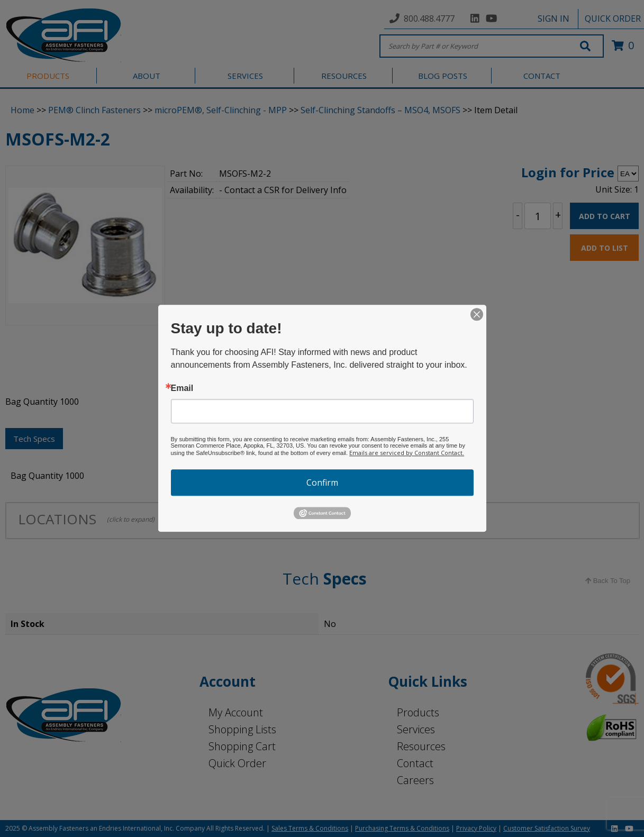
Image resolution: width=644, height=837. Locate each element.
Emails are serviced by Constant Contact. (407, 453)
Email (182, 388)
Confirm (322, 483)
